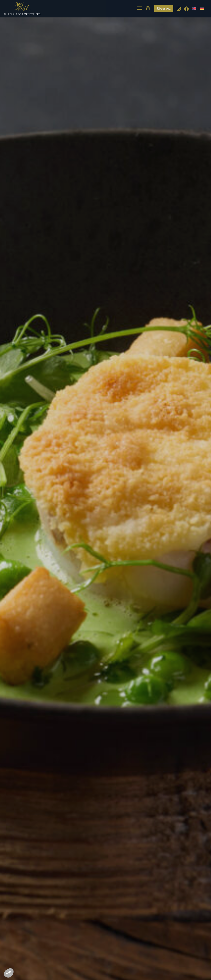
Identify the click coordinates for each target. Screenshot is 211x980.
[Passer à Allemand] (202, 8)
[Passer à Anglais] (194, 8)
